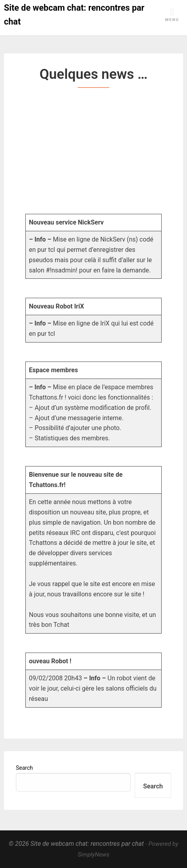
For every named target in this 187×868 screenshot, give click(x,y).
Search (24, 768)
